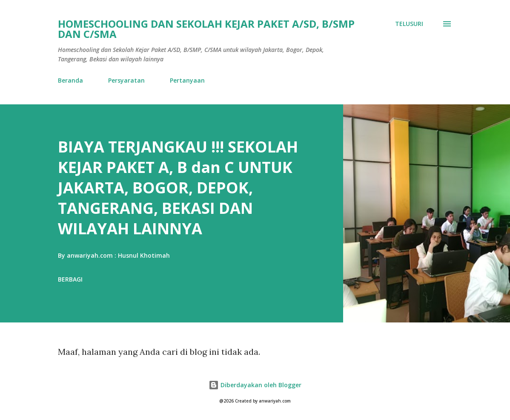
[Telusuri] (409, 24)
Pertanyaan (187, 80)
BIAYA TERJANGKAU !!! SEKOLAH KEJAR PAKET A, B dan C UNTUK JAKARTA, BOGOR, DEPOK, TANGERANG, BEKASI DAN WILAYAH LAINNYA (178, 188)
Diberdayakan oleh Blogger (255, 385)
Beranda (70, 80)
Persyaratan (126, 80)
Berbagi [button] (70, 279)
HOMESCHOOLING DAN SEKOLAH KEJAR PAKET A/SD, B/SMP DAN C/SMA (206, 29)
